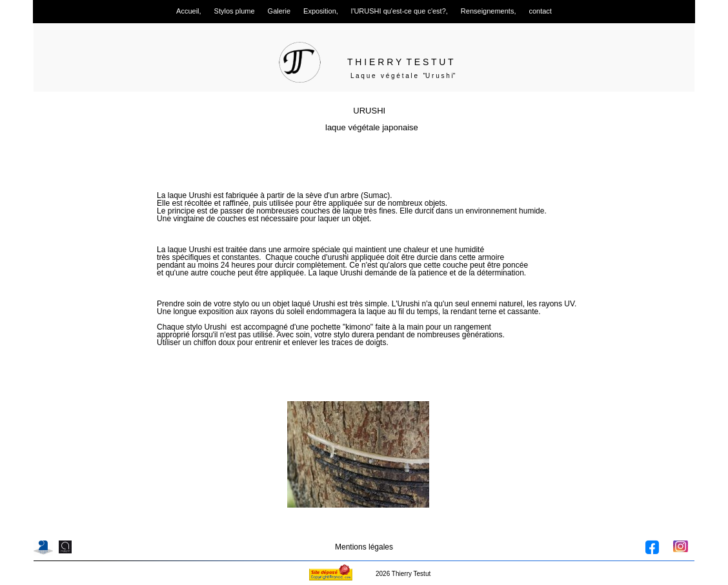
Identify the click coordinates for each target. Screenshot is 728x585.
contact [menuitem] (540, 11)
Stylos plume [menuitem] (235, 11)
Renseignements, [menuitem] (489, 11)
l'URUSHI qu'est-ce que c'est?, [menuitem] (399, 11)
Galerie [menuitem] (279, 11)
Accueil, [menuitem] (189, 11)
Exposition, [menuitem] (321, 11)
